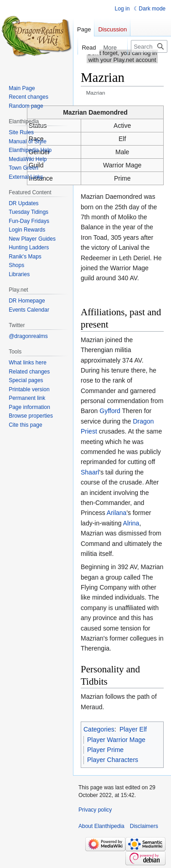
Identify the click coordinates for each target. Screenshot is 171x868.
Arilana (117, 513)
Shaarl (90, 472)
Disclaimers (144, 826)
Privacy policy (95, 810)
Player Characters (113, 760)
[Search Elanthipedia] (149, 46)
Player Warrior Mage (116, 740)
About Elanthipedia (101, 826)
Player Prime (105, 750)
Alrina (131, 523)
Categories (99, 729)
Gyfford (110, 411)
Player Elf (133, 729)
